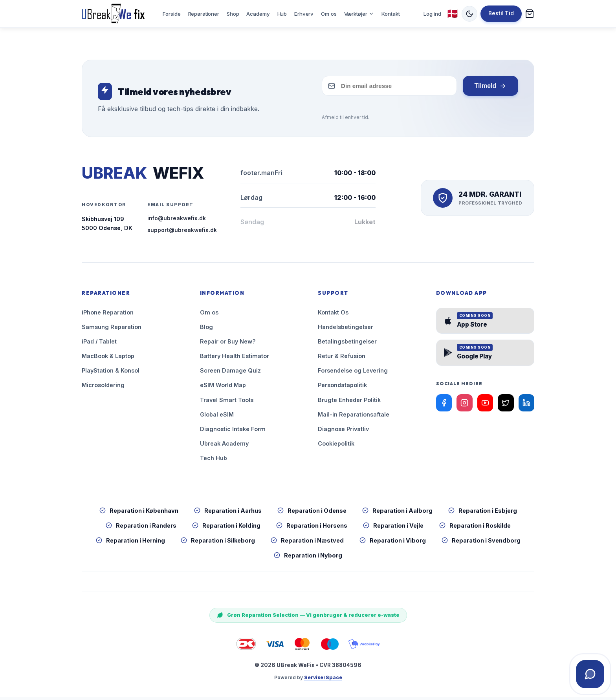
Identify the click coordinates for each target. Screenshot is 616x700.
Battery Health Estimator (235, 359)
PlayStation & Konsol (111, 374)
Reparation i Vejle (393, 529)
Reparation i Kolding (226, 529)
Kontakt (390, 15)
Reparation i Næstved (307, 544)
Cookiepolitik (336, 446)
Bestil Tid (501, 15)
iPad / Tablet (99, 345)
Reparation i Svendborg (481, 544)
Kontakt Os (333, 315)
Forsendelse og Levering (353, 374)
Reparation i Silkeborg (218, 544)
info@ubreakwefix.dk (177, 221)
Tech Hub (214, 461)
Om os (329, 15)
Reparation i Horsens (312, 529)
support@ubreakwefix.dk (182, 233)
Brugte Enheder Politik (349, 403)
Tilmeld (490, 89)
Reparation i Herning (130, 544)
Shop (233, 15)
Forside (171, 15)
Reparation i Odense (312, 513)
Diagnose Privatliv (343, 432)
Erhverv (304, 15)
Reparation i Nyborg (308, 558)
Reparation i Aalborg (397, 513)
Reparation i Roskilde (475, 529)
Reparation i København (139, 513)
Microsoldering (103, 388)
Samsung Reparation (112, 330)
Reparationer (204, 15)
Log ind (432, 15)
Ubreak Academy (224, 446)
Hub (282, 15)
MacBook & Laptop (108, 359)
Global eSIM (217, 417)
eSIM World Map (223, 388)
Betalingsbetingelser (347, 345)
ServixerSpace (323, 681)
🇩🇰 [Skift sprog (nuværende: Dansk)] (453, 15)
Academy (258, 15)
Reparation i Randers (141, 529)
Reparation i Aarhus (228, 513)
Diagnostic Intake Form (233, 432)
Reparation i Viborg (393, 544)
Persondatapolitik (342, 388)
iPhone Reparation (108, 315)
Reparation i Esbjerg (483, 513)
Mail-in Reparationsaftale (354, 417)
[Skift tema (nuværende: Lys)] (469, 15)
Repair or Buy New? (228, 345)
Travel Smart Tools (227, 403)
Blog (206, 330)
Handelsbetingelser (346, 330)
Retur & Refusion (342, 359)
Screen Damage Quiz (230, 374)
